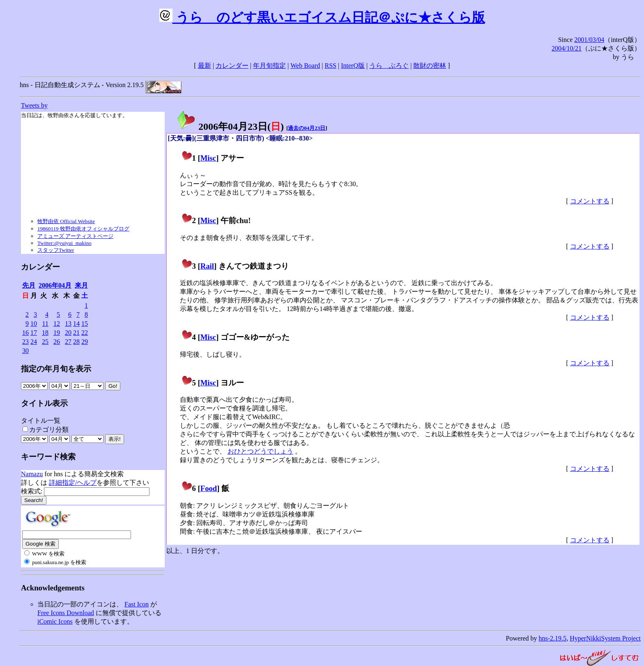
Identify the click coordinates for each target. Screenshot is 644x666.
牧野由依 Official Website (66, 221)
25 (45, 342)
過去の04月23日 (307, 128)
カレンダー (232, 66)
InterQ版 (353, 66)
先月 (29, 285)
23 (25, 342)
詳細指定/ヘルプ (73, 483)
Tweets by (34, 105)
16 (25, 333)
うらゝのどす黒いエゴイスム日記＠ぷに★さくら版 (322, 17)
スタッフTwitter (56, 250)
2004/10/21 (567, 48)
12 (57, 324)
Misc (208, 158)
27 (68, 342)
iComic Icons (55, 621)
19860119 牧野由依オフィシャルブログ (83, 229)
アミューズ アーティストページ (75, 236)
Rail (207, 266)
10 (34, 324)
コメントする (590, 201)
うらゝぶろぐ (389, 66)
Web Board (305, 66)
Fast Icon (137, 604)
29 (85, 342)
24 (34, 342)
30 (25, 351)
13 (68, 324)
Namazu (32, 474)
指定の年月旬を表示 (56, 369)
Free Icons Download (66, 613)
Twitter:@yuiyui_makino (64, 243)
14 (76, 324)
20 (68, 333)
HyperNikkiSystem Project (605, 638)
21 (76, 333)
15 (85, 324)
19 (57, 333)
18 (45, 333)
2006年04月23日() (230, 127)
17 (34, 333)
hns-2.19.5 (553, 638)
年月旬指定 (269, 66)
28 (76, 342)
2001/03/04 (589, 40)
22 (85, 333)
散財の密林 (430, 66)
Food (209, 488)
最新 (205, 66)
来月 (81, 285)
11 (45, 324)
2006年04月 (55, 285)
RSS (331, 66)
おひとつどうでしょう (260, 451)
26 (57, 342)
